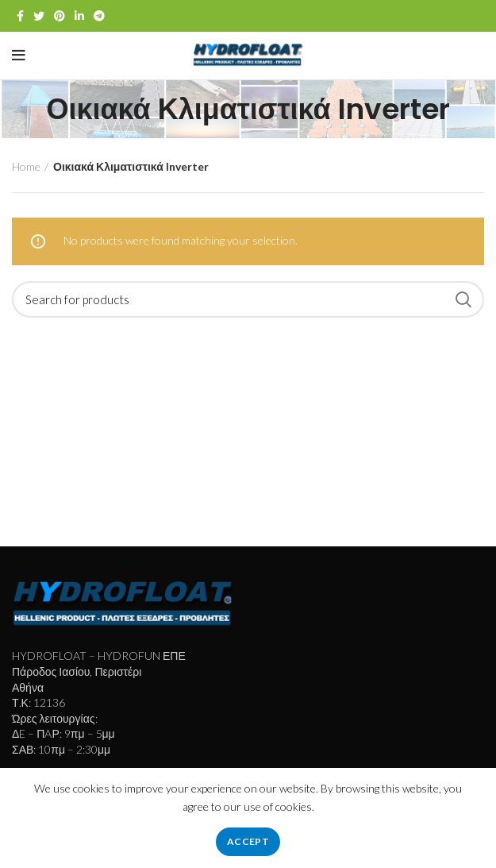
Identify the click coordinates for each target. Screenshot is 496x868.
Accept (248, 841)
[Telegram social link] (99, 16)
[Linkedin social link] (79, 16)
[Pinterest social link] (60, 16)
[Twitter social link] (39, 16)
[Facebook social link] (20, 16)
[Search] (248, 299)
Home (26, 166)
